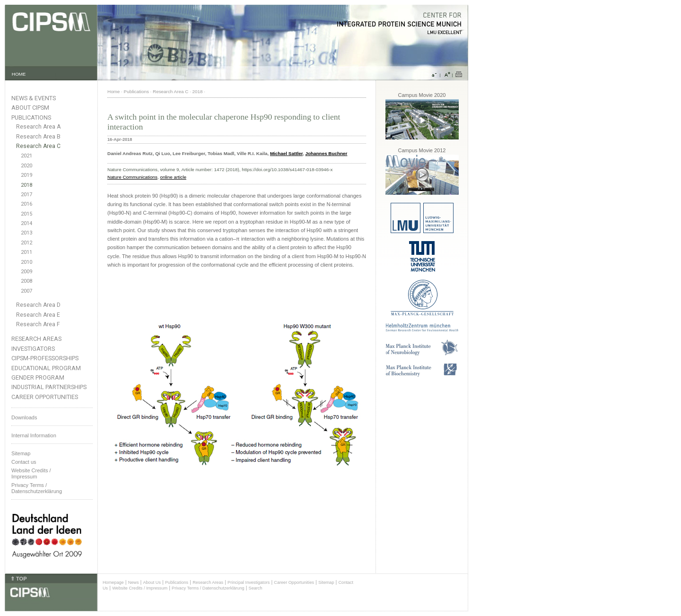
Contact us (24, 462)
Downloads (24, 417)
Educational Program (46, 368)
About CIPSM (30, 108)
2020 (26, 166)
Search (256, 588)
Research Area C (38, 146)
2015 (26, 214)
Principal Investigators (249, 582)
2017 (26, 195)
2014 (26, 223)
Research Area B (38, 137)
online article (173, 177)
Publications (31, 117)
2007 (26, 291)
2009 (26, 272)
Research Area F (38, 324)
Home (113, 91)
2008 (26, 281)
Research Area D (38, 305)
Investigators (33, 349)
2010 (26, 262)
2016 (26, 204)
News (134, 582)
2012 (26, 243)
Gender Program (38, 377)
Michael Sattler (286, 153)
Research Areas (36, 339)
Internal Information (34, 435)
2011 (26, 252)
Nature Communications (132, 177)
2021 (26, 156)
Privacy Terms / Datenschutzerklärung (37, 488)
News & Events (34, 98)
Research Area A (38, 127)
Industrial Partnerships (49, 387)
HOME (19, 74)
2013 (26, 233)
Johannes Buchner (327, 153)
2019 (26, 175)
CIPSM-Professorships (45, 358)
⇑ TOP (18, 579)
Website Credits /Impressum (31, 473)
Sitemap (21, 453)
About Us (152, 582)
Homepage (113, 582)
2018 (26, 185)
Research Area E (38, 315)
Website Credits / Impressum (140, 588)
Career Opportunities (45, 397)
